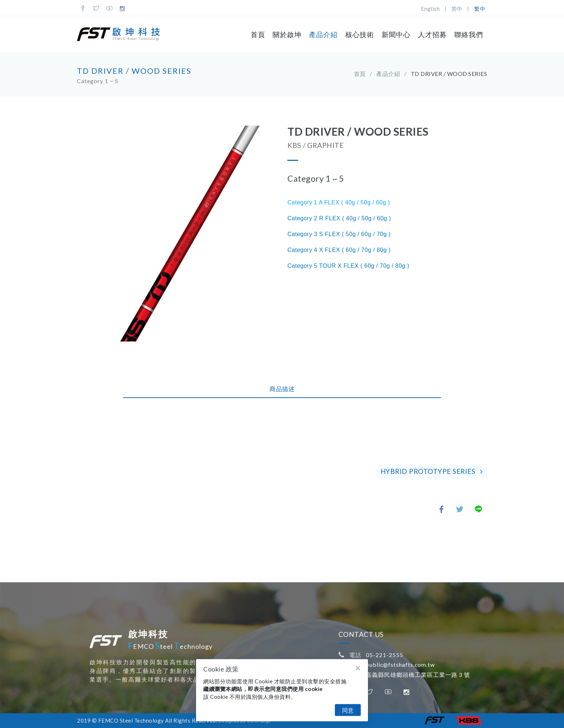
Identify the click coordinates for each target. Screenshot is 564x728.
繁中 (480, 9)
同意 (348, 710)
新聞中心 (396, 34)
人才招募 (432, 34)
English (430, 9)
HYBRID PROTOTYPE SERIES (432, 471)
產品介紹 (323, 34)
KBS (294, 145)
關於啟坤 (287, 34)
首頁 (258, 34)
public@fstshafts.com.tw (400, 664)
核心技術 (360, 34)
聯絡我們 (469, 34)
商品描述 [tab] (282, 389)
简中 (457, 9)
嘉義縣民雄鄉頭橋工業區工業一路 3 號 (418, 675)
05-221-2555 (385, 655)
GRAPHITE (326, 145)
